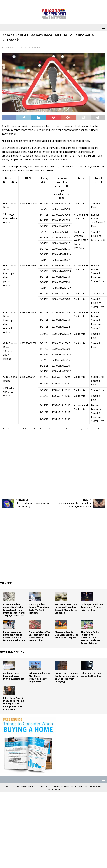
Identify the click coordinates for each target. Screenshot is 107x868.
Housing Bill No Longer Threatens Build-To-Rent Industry (39, 608)
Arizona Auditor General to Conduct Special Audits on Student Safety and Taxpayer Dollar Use (14, 610)
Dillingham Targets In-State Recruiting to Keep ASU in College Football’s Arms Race (14, 704)
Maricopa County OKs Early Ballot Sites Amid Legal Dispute (66, 635)
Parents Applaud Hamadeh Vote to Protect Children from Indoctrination (14, 636)
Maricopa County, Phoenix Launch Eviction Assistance (14, 676)
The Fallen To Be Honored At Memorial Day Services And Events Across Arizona (92, 638)
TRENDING (6, 583)
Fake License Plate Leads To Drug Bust (91, 675)
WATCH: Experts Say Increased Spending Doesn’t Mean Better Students (66, 608)
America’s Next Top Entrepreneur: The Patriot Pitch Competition (40, 636)
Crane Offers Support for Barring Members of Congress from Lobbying (66, 677)
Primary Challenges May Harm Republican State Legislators (40, 677)
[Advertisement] (29, 466)
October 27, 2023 (12, 48)
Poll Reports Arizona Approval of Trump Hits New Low (92, 607)
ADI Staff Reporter (32, 48)
